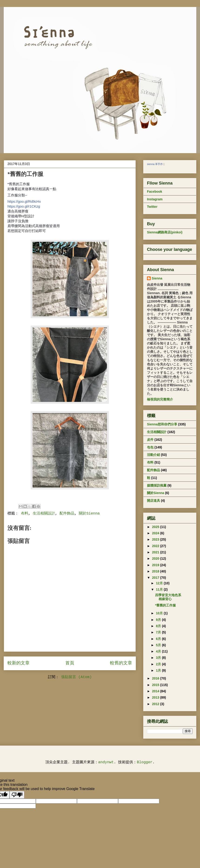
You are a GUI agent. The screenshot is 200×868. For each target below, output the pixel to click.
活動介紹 (153, 455)
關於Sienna (89, 514)
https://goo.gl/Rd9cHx (24, 201)
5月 (159, 645)
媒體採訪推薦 (157, 485)
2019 (156, 565)
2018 (156, 571)
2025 (156, 527)
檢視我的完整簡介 (160, 399)
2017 (156, 578)
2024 (156, 533)
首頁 (70, 663)
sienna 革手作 (155, 164)
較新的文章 (18, 663)
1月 (159, 670)
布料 (25, 514)
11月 (160, 589)
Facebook (155, 192)
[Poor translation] (17, 795)
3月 (159, 658)
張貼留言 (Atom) (76, 677)
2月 (159, 664)
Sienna (157, 278)
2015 (156, 685)
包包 (150, 447)
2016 (156, 678)
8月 (159, 626)
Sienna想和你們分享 (162, 424)
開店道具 (153, 501)
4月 (159, 651)
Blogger (145, 762)
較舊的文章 (121, 663)
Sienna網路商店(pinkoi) (165, 232)
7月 (159, 632)
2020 (156, 558)
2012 (156, 704)
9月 (159, 620)
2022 (156, 546)
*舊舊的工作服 (165, 605)
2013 (156, 697)
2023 (156, 539)
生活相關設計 (44, 514)
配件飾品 (67, 514)
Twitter (152, 207)
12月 (160, 583)
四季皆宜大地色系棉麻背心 (168, 597)
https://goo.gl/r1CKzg (24, 206)
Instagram (155, 199)
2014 (156, 691)
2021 (156, 552)
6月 (159, 639)
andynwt (106, 762)
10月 (160, 613)
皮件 (150, 440)
